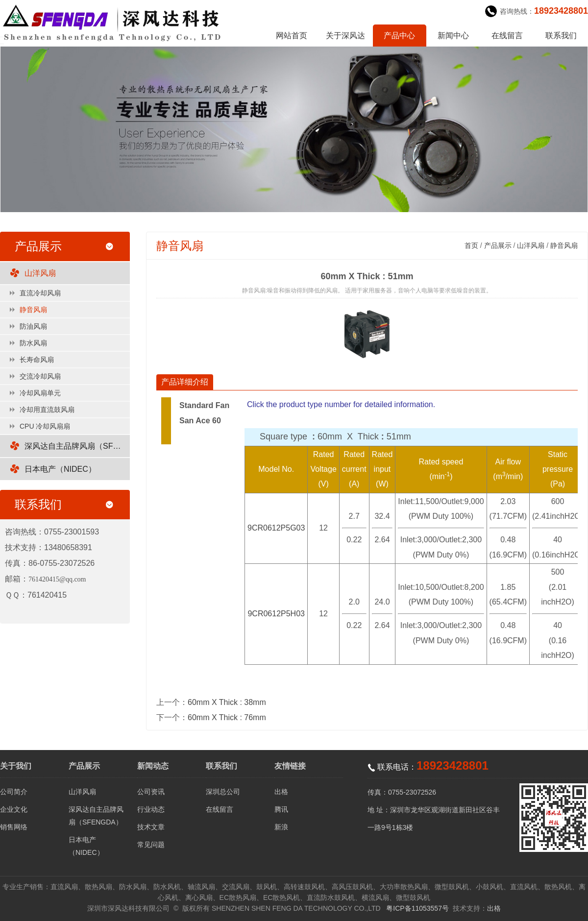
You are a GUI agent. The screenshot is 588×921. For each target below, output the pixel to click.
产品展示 (498, 245)
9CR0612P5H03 (276, 614)
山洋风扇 (40, 273)
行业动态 (151, 809)
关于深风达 (345, 36)
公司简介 (14, 792)
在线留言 (507, 36)
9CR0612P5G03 (276, 528)
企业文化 (14, 809)
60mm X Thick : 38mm (227, 702)
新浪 (281, 827)
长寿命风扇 (37, 360)
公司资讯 (151, 792)
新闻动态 (153, 766)
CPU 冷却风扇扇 (45, 426)
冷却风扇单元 (40, 393)
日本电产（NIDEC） (60, 469)
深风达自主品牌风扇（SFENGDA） (77, 446)
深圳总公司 (223, 792)
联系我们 (561, 36)
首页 (471, 245)
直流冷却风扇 (40, 293)
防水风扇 (33, 343)
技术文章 (151, 827)
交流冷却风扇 (40, 376)
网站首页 (292, 36)
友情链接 (290, 766)
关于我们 (16, 766)
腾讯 (281, 809)
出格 (281, 792)
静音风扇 (33, 310)
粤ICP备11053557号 (417, 908)
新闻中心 (453, 36)
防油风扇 (33, 326)
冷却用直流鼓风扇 (47, 410)
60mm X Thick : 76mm (227, 717)
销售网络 (14, 827)
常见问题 (151, 845)
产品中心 (399, 36)
